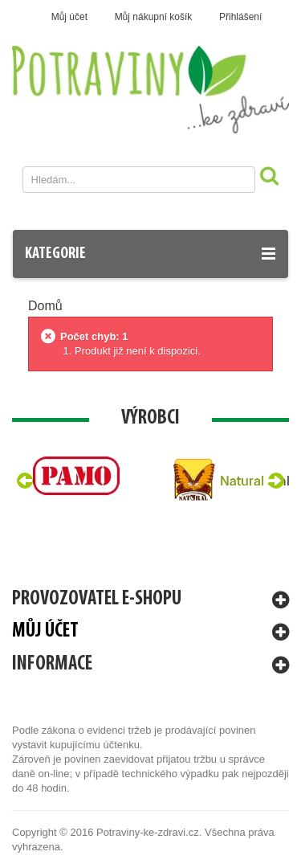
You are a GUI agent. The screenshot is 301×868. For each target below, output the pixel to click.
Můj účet (69, 17)
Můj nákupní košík (154, 17)
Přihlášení (240, 17)
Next (276, 481)
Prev (25, 481)
